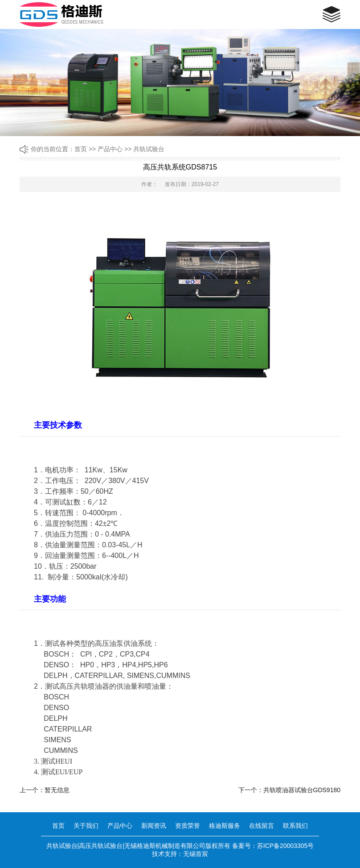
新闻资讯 (154, 826)
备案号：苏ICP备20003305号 (273, 846)
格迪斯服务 (225, 826)
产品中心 (110, 149)
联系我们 (295, 826)
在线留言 (262, 826)
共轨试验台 (149, 149)
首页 (81, 149)
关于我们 (86, 826)
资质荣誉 (188, 826)
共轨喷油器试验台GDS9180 (302, 790)
